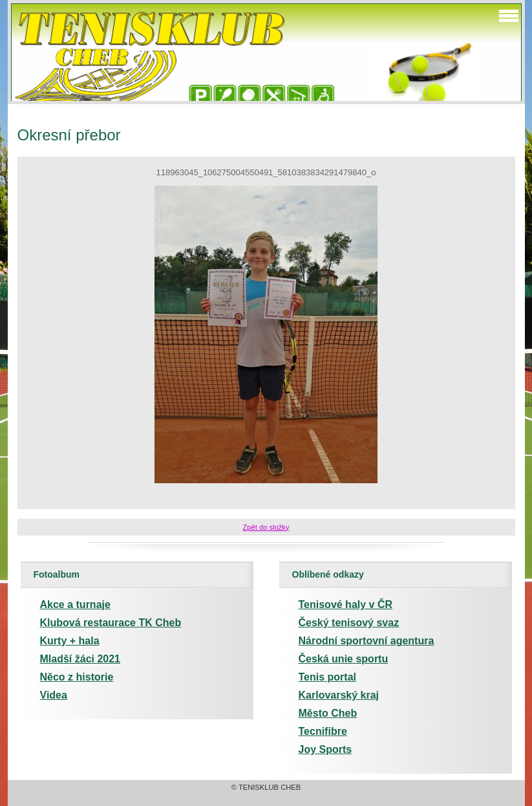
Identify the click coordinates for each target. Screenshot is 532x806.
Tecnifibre (323, 731)
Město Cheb (328, 713)
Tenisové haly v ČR (346, 604)
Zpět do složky (266, 527)
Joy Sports (325, 749)
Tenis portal (328, 677)
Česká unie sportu (344, 659)
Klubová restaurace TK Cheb (111, 623)
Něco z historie (77, 677)
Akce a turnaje (75, 604)
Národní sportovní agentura (367, 641)
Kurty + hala (70, 641)
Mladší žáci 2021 (80, 659)
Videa (54, 695)
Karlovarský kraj (339, 695)
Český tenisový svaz (349, 623)
